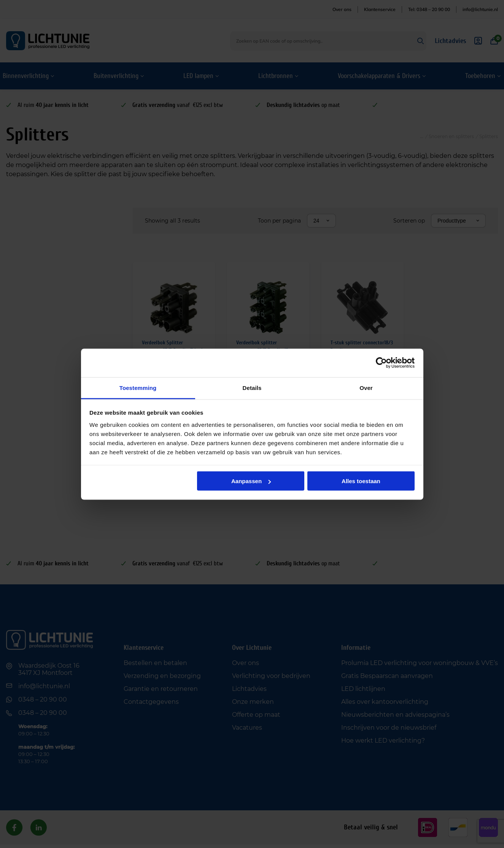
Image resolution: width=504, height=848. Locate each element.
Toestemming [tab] (138, 387)
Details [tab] (252, 387)
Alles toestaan (361, 481)
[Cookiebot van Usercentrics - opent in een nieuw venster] (381, 363)
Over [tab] (366, 387)
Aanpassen (251, 481)
